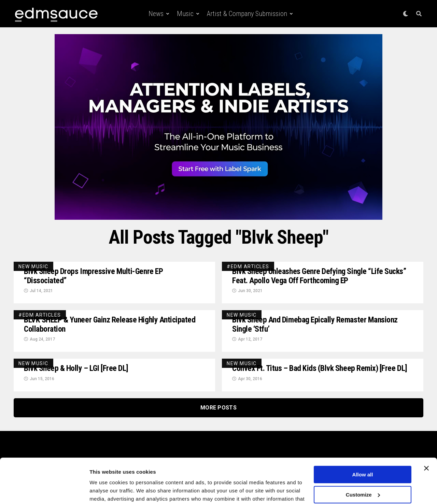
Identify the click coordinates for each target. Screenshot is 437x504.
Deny (363, 479)
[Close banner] (426, 433)
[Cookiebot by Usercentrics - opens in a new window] (44, 491)
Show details (105, 491)
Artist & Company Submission (247, 14)
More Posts (218, 408)
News (156, 14)
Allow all (363, 439)
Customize (363, 459)
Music (185, 14)
